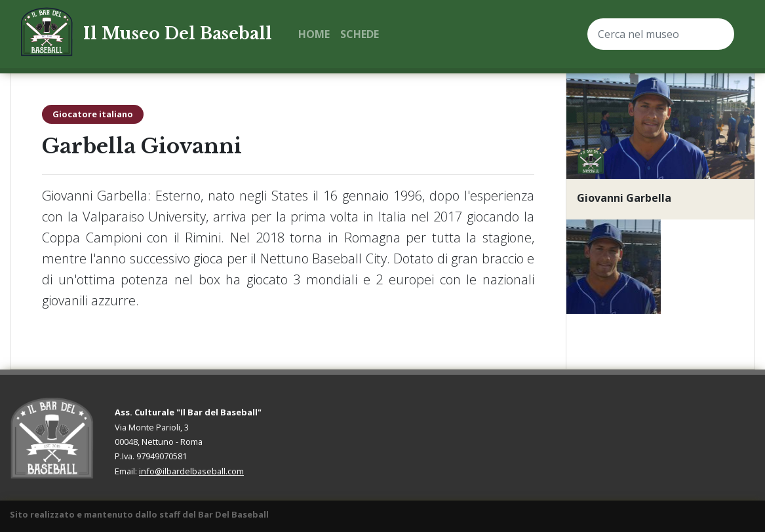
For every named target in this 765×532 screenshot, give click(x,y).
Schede (360, 34)
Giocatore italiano (93, 114)
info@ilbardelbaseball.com (191, 471)
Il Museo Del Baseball (178, 34)
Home (314, 34)
